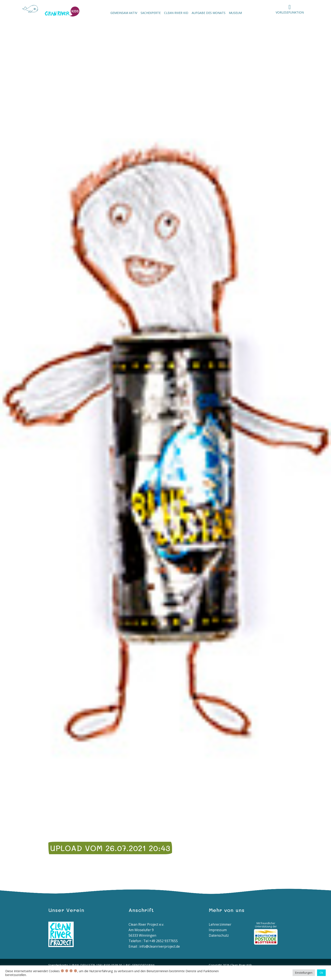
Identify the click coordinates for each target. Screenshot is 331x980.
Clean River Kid (176, 13)
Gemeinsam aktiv (124, 13)
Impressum (218, 930)
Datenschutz (219, 935)
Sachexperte (151, 13)
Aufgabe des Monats (209, 13)
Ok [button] (321, 973)
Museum (235, 13)
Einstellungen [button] (304, 973)
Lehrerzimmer (220, 924)
